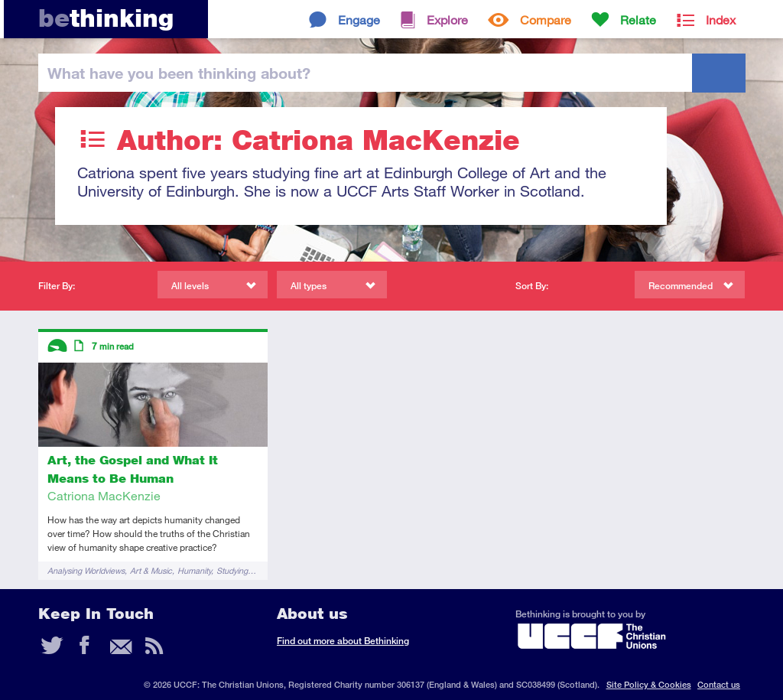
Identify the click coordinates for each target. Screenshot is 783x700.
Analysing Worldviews (86, 570)
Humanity (194, 570)
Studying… (236, 570)
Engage (359, 20)
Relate (638, 20)
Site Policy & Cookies (649, 684)
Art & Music (151, 570)
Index (721, 20)
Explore (447, 20)
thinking (106, 18)
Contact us (719, 684)
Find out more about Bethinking (343, 641)
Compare (546, 20)
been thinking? (179, 73)
